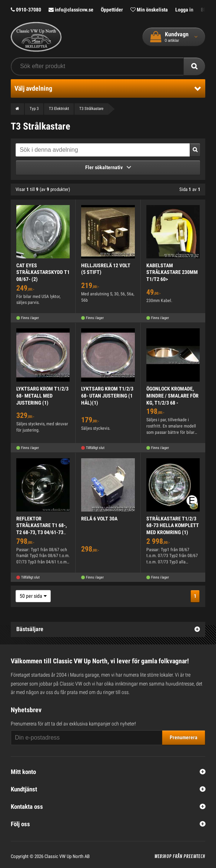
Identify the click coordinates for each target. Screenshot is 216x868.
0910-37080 (26, 10)
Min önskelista (149, 10)
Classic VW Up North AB (67, 856)
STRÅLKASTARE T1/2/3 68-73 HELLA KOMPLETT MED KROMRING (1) (173, 525)
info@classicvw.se (71, 10)
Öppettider (112, 10)
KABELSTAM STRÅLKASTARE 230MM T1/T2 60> (172, 272)
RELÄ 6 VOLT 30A (99, 519)
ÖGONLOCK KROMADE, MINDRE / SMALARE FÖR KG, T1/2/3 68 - (172, 396)
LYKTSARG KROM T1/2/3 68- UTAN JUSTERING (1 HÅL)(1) (107, 396)
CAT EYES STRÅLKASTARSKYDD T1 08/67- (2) (43, 272)
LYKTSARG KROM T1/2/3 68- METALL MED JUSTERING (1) (42, 396)
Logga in (184, 10)
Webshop (163, 857)
